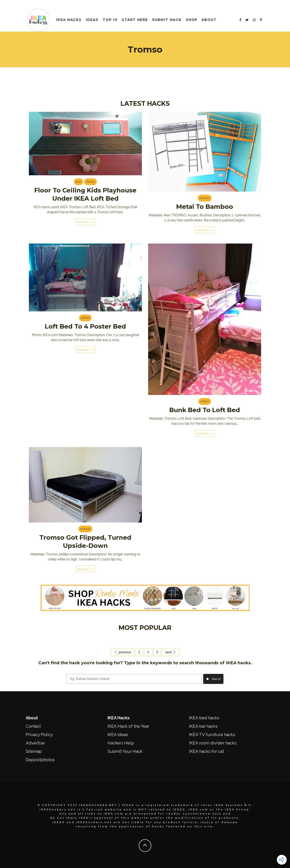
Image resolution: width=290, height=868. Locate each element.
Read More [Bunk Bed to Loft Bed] (205, 433)
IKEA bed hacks (204, 717)
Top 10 (110, 20)
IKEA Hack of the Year (128, 726)
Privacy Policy (39, 734)
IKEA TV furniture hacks (212, 734)
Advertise (35, 742)
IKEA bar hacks (203, 726)
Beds (78, 182)
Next (171, 652)
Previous (122, 652)
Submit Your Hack (125, 751)
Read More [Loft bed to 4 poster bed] (85, 350)
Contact (33, 726)
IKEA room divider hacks (213, 742)
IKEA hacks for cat (207, 751)
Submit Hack (167, 20)
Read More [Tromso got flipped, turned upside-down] (85, 568)
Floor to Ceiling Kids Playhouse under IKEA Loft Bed (85, 194)
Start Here (135, 20)
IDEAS (92, 20)
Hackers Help (121, 742)
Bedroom (205, 198)
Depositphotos (40, 759)
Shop (192, 20)
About (209, 20)
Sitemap (34, 751)
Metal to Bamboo (205, 207)
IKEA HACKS (69, 20)
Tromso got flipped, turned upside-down (85, 541)
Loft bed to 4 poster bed (85, 326)
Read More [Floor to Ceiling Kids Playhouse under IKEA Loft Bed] (85, 222)
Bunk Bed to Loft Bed (205, 410)
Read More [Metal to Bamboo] (205, 230)
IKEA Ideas (118, 734)
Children (91, 182)
